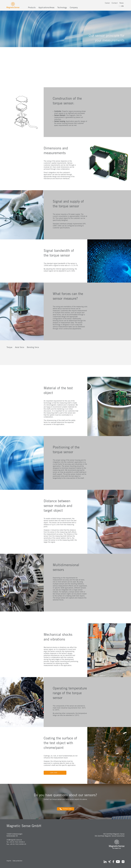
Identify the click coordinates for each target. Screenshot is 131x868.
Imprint (9, 861)
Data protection (17, 861)
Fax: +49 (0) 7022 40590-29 (16, 844)
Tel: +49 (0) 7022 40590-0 (16, 842)
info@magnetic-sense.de (14, 840)
